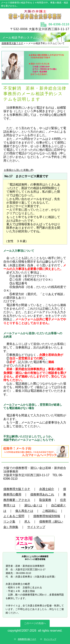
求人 (27, 522)
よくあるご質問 (14, 516)
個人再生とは (24, 511)
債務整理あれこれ (42, 494)
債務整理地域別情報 (47, 516)
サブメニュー (35, 543)
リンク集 (9, 522)
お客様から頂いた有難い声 (18, 170)
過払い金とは (33, 505)
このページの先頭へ (35, 623)
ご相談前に (50, 511)
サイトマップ (36, 527)
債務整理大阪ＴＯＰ (12, 43)
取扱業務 (45, 500)
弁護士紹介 (47, 489)
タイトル (35, 15)
